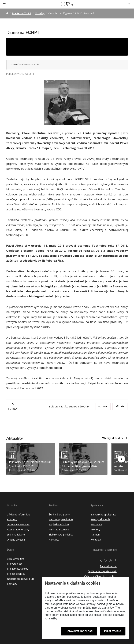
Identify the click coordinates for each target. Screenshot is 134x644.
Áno (103, 406)
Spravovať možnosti (79, 631)
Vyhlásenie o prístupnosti (103, 571)
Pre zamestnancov (18, 569)
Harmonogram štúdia (61, 519)
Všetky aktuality (113, 438)
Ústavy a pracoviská (18, 524)
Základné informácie (18, 514)
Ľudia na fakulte (16, 535)
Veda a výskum (15, 559)
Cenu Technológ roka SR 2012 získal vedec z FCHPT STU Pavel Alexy (63, 47)
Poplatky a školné (59, 524)
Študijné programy (59, 514)
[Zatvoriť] (4, 4)
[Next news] (121, 459)
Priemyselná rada (100, 519)
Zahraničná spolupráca (104, 514)
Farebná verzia (108, 566)
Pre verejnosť (15, 564)
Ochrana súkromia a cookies (100, 576)
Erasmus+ (96, 524)
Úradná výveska (16, 540)
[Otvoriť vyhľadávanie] (129, 4)
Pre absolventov (16, 574)
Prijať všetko (113, 631)
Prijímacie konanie (59, 529)
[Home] (7, 13)
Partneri (95, 535)
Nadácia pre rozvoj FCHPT (22, 579)
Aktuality (40, 13)
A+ (105, 560)
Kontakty (12, 519)
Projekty (95, 529)
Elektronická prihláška (61, 535)
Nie (120, 406)
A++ (113, 560)
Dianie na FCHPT (22, 13)
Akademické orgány (18, 529)
